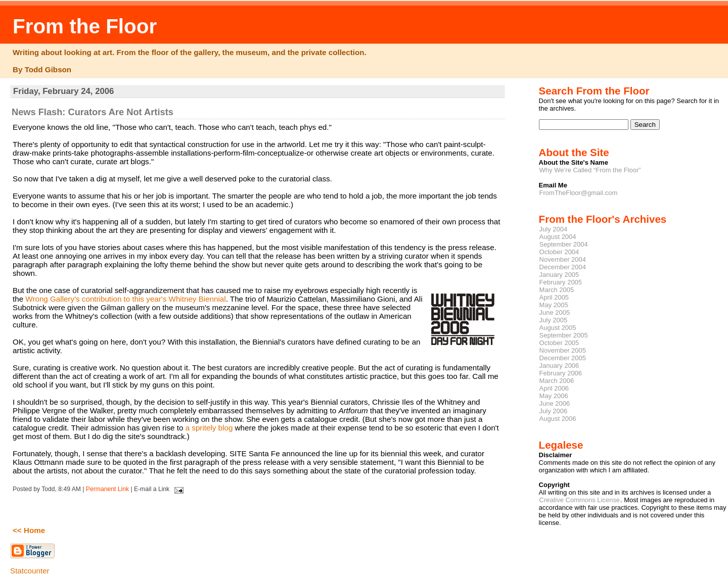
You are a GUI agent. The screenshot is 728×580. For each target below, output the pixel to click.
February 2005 (561, 282)
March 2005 (557, 290)
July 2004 (554, 229)
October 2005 (559, 343)
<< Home (29, 530)
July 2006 (554, 411)
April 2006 (554, 388)
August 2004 (558, 237)
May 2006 (554, 396)
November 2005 (563, 350)
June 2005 (555, 312)
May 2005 (554, 305)
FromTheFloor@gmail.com (579, 193)
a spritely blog (209, 428)
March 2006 (557, 381)
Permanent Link (107, 489)
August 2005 (558, 328)
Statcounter (30, 571)
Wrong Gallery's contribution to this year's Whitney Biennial (125, 299)
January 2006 (559, 366)
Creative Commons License (580, 500)
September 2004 (564, 244)
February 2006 (561, 373)
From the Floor (85, 26)
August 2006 (558, 419)
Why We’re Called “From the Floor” (590, 170)
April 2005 (554, 297)
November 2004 (563, 259)
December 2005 (563, 358)
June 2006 (555, 403)
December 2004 (563, 267)
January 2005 (559, 275)
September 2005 (564, 335)
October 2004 (559, 252)
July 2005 (554, 320)
